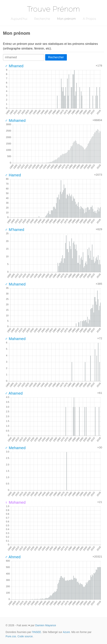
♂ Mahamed (15, 339)
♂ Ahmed (13, 557)
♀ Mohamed (15, 502)
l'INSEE (37, 632)
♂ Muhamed (15, 284)
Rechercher (56, 57)
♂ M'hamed (15, 230)
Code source (25, 636)
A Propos (90, 19)
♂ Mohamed (15, 121)
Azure (66, 632)
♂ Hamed (13, 175)
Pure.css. (11, 636)
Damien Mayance (46, 625)
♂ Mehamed (15, 448)
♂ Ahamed (14, 393)
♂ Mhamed (14, 66)
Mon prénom (66, 19)
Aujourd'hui (19, 19)
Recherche (42, 19)
